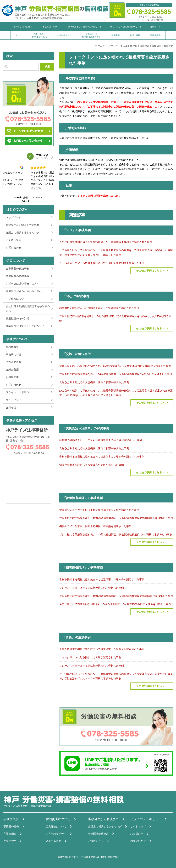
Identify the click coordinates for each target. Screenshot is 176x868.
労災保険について (16, 299)
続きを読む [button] (12, 188)
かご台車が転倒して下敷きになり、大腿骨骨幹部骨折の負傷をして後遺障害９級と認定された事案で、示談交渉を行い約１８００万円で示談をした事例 (116, 252)
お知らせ (11, 407)
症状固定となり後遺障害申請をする (85, 27)
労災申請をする (64, 35)
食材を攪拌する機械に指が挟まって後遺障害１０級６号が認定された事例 (102, 457)
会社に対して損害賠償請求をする (126, 27)
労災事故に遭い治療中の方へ (23, 284)
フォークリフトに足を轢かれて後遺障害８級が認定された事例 (140, 46)
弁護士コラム (156, 27)
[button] (52, 158)
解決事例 (115, 35)
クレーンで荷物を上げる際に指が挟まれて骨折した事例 (92, 588)
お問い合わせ (14, 248)
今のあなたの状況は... (24, 27)
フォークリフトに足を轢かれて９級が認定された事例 (90, 657)
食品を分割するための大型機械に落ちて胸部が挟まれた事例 (94, 382)
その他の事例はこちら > (150, 271)
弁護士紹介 (10, 834)
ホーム (19, 35)
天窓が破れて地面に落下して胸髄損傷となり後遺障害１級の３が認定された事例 (106, 242)
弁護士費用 (135, 35)
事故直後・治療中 (51, 27)
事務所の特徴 (14, 354)
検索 (47, 66)
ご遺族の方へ (96, 841)
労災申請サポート (56, 834)
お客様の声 (12, 377)
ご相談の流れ (14, 362)
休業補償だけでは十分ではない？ (25, 326)
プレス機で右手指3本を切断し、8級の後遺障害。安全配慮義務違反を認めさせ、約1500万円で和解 (115, 319)
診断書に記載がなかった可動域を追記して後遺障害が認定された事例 (99, 308)
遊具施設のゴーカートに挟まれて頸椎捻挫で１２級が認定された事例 (99, 510)
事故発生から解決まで (103, 819)
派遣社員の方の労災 (17, 318)
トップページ (14, 217)
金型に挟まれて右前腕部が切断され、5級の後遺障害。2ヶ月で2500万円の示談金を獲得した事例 (115, 366)
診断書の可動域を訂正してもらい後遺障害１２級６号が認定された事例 (101, 440)
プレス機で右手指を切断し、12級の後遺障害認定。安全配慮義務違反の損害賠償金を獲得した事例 (116, 518)
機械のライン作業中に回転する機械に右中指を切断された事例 (95, 526)
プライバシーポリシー (19, 392)
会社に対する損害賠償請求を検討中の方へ (28, 309)
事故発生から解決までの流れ (40, 35)
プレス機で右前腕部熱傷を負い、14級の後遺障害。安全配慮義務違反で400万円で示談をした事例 (116, 374)
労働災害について (58, 819)
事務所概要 (155, 35)
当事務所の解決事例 (17, 268)
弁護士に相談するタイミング (23, 232)
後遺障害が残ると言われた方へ (24, 291)
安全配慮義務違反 (98, 834)
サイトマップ (14, 400)
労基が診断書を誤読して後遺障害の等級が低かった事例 (92, 465)
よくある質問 (14, 240)
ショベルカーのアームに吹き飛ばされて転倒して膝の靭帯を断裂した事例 (102, 263)
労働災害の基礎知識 (17, 276)
